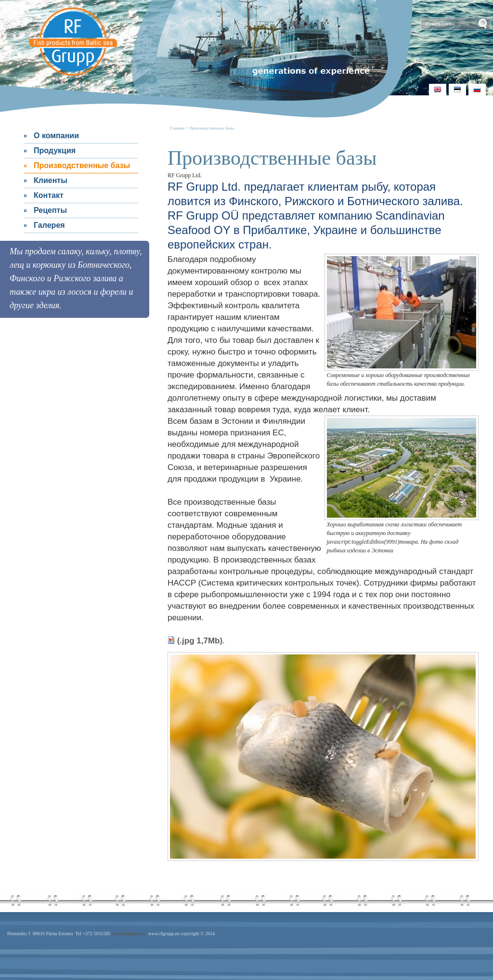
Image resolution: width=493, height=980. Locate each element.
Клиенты (51, 180)
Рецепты (50, 210)
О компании (56, 136)
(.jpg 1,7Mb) (195, 641)
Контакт (49, 195)
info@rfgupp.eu (129, 934)
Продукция (55, 150)
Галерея (49, 225)
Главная (178, 128)
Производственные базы (82, 165)
